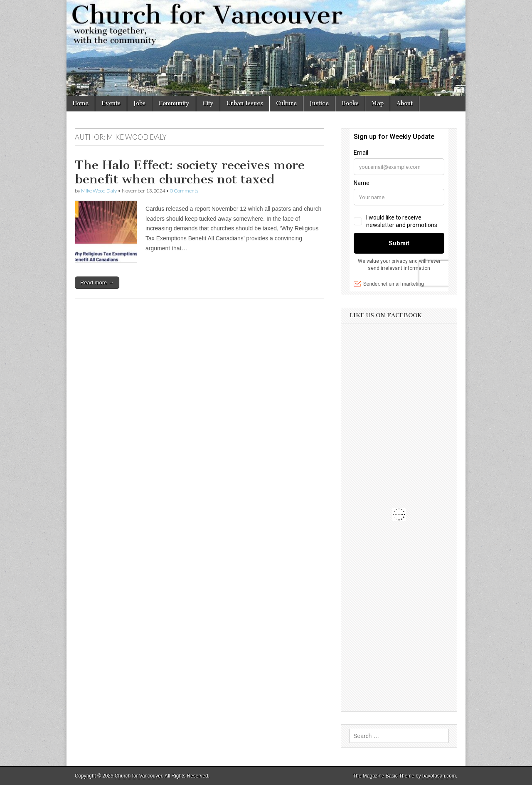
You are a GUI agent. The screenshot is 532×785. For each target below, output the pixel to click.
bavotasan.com (439, 776)
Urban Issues (245, 103)
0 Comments (184, 191)
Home (81, 103)
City (208, 103)
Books (350, 103)
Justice (319, 103)
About (405, 103)
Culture (286, 103)
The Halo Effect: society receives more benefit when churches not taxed (190, 172)
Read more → (97, 283)
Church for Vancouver (138, 776)
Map (378, 103)
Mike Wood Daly (99, 191)
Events (111, 103)
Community (174, 103)
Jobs (139, 103)
